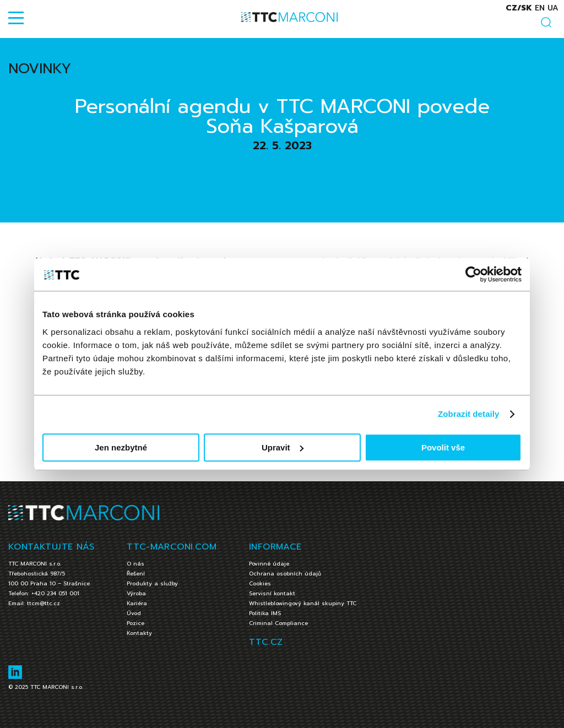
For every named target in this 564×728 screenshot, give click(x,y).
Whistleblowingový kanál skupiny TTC (303, 603)
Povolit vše (443, 447)
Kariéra (137, 603)
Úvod (134, 613)
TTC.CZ (266, 642)
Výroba (136, 593)
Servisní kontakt (272, 593)
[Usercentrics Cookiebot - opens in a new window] (473, 274)
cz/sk (519, 8)
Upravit (283, 447)
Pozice (135, 623)
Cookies (260, 583)
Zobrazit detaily (469, 414)
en (540, 8)
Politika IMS (265, 613)
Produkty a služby (152, 583)
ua (553, 8)
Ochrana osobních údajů (285, 574)
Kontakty (139, 633)
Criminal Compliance (278, 623)
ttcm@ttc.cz (44, 603)
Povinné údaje (269, 564)
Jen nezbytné (121, 447)
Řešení (136, 574)
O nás (135, 564)
